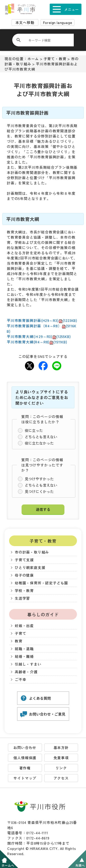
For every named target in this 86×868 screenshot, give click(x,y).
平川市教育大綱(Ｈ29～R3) (39, 336)
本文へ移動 (25, 23)
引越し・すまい (28, 664)
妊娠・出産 (24, 626)
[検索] (46, 40)
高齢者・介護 (26, 672)
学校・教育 (24, 591)
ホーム (33, 59)
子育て (20, 633)
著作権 (25, 768)
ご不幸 (20, 679)
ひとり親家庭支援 (30, 567)
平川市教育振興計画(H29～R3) (42, 320)
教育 (19, 641)
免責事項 (61, 758)
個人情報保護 (25, 758)
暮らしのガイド (43, 614)
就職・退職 (24, 649)
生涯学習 (22, 598)
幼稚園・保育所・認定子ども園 (41, 583)
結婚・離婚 (24, 656)
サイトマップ (25, 778)
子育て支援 (24, 560)
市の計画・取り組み (32, 552)
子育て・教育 (55, 59)
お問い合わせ (25, 748)
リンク (61, 768)
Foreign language (58, 23)
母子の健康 (24, 575)
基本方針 (61, 748)
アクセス (61, 778)
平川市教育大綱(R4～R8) (37, 342)
